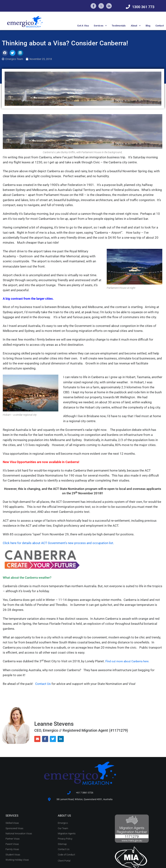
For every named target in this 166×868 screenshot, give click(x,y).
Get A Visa (83, 26)
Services (100, 26)
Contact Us (43, 684)
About (136, 26)
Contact (160, 26)
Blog (148, 26)
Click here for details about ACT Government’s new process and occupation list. (59, 543)
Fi (128, 661)
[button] (5, 53)
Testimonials (119, 26)
